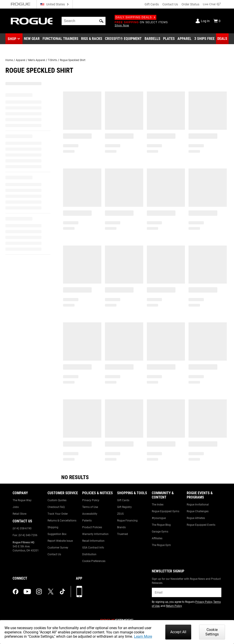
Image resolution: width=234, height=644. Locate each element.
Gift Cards (152, 4)
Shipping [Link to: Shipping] (53, 527)
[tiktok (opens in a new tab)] (62, 592)
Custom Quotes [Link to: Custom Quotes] (57, 500)
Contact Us (170, 4)
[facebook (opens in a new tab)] (16, 592)
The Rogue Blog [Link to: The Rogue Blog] (161, 525)
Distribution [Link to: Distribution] (89, 554)
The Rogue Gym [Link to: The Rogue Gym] (161, 545)
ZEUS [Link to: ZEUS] (120, 514)
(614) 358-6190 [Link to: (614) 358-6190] (22, 528)
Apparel (20, 60)
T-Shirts (52, 60)
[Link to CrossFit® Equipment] (123, 39)
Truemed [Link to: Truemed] (123, 534)
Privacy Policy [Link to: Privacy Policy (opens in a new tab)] (204, 602)
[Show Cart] (217, 21)
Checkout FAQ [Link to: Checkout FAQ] (56, 507)
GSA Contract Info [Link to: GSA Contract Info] (93, 548)
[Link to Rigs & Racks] (92, 39)
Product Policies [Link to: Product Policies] (92, 527)
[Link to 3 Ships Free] (204, 39)
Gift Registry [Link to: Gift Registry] (124, 507)
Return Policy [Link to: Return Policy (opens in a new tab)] (174, 606)
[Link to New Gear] (32, 39)
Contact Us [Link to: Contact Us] (54, 554)
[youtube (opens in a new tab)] (27, 592)
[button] (101, 21)
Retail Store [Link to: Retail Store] (19, 514)
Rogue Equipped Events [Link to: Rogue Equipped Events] (201, 525)
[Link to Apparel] (184, 39)
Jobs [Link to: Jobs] (16, 507)
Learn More (143, 636)
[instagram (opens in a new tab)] (39, 592)
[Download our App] (79, 592)
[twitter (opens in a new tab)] (51, 592)
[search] (84, 21)
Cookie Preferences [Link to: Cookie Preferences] (94, 561)
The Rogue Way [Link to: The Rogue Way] (22, 500)
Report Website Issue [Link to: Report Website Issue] (60, 541)
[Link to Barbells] (152, 39)
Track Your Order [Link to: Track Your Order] (58, 514)
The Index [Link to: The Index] (158, 505)
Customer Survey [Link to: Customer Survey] (58, 548)
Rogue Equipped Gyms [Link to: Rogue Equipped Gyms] (166, 511)
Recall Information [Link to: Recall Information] (93, 541)
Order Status (190, 4)
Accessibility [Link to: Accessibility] (90, 514)
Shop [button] (12, 39)
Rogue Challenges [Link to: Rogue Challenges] (198, 511)
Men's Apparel (37, 60)
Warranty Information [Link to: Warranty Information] (95, 534)
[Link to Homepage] (32, 21)
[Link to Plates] (169, 39)
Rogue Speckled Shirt (73, 60)
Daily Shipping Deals (135, 17)
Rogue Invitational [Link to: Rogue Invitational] (198, 505)
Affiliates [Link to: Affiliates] (157, 538)
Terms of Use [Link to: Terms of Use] (90, 507)
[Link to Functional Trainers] (60, 39)
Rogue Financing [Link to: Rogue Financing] (127, 521)
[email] (187, 592)
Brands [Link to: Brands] (121, 527)
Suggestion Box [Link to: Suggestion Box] (57, 534)
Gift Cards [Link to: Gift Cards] (123, 500)
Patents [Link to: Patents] (87, 521)
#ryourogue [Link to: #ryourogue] (159, 518)
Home (9, 60)
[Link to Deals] (222, 39)
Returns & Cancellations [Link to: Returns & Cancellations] (62, 521)
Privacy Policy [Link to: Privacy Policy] (91, 500)
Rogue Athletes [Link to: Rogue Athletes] (196, 518)
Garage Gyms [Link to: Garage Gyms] (160, 532)
